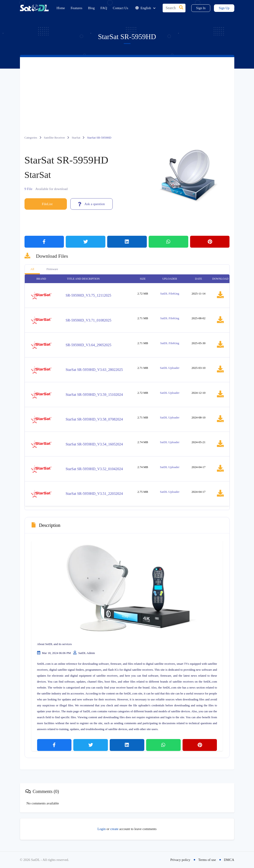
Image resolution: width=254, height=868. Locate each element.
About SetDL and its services (55, 644)
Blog (91, 8)
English (146, 8)
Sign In (201, 8)
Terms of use (207, 860)
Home (61, 8)
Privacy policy (180, 860)
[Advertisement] (127, 91)
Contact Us (120, 8)
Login (101, 829)
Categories (31, 138)
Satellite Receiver (55, 138)
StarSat (76, 138)
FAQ (104, 8)
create (114, 829)
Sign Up (224, 8)
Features (77, 8)
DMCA (229, 860)
